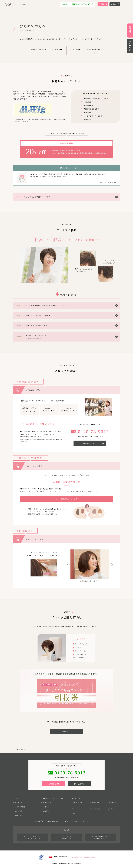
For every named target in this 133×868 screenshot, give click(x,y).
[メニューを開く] (127, 6)
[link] (26, 6)
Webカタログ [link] (19, 815)
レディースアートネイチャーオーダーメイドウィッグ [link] (33, 837)
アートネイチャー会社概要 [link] (71, 821)
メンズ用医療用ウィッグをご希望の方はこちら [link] (100, 837)
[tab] (86, 577)
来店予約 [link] (130, 45)
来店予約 (81, 784)
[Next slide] (112, 565)
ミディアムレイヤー (96, 809)
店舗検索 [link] (130, 29)
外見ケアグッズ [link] (48, 803)
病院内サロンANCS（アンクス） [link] (53, 798)
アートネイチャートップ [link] (90, 821)
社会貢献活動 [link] (39, 821)
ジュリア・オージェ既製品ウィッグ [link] (66, 837)
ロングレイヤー (113, 809)
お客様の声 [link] (19, 811)
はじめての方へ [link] (20, 803)
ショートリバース (95, 802)
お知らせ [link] (46, 807)
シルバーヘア (75, 813)
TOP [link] (14, 749)
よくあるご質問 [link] (20, 807)
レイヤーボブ (112, 802)
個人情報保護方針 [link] (53, 821)
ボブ (73, 809)
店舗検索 (55, 784)
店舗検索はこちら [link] (94, 443)
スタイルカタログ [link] (76, 798)
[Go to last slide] (68, 565)
